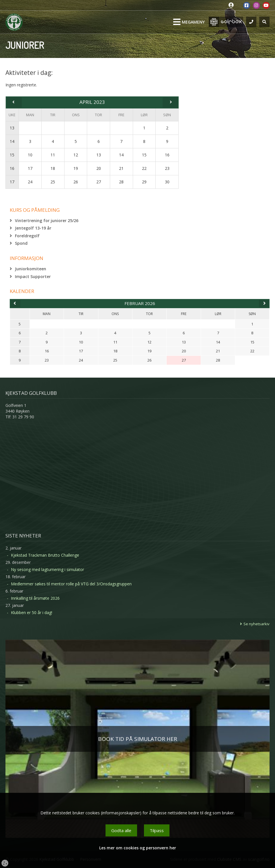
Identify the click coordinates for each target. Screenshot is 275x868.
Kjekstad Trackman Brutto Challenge (45, 555)
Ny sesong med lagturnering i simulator (47, 569)
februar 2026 (140, 303)
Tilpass (157, 830)
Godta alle (121, 830)
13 (12, 128)
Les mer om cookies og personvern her (138, 848)
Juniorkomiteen (31, 269)
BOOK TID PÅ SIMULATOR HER (138, 739)
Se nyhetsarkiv (257, 624)
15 (12, 155)
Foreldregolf (27, 236)
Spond (21, 243)
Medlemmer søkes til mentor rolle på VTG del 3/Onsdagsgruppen (71, 584)
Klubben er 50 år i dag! (32, 612)
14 (12, 141)
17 (12, 182)
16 (12, 168)
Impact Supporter (33, 276)
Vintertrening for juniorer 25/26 (47, 221)
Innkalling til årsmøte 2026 (35, 598)
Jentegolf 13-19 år (33, 228)
